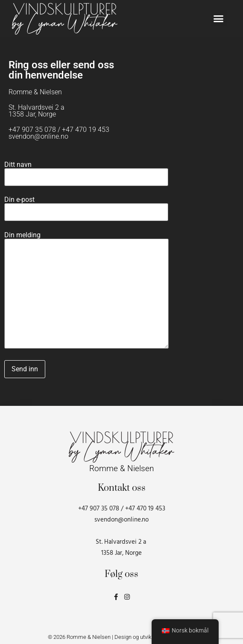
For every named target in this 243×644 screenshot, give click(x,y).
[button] (219, 18)
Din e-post (86, 206)
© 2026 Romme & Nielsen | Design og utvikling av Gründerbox (122, 637)
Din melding (86, 291)
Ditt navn (86, 171)
